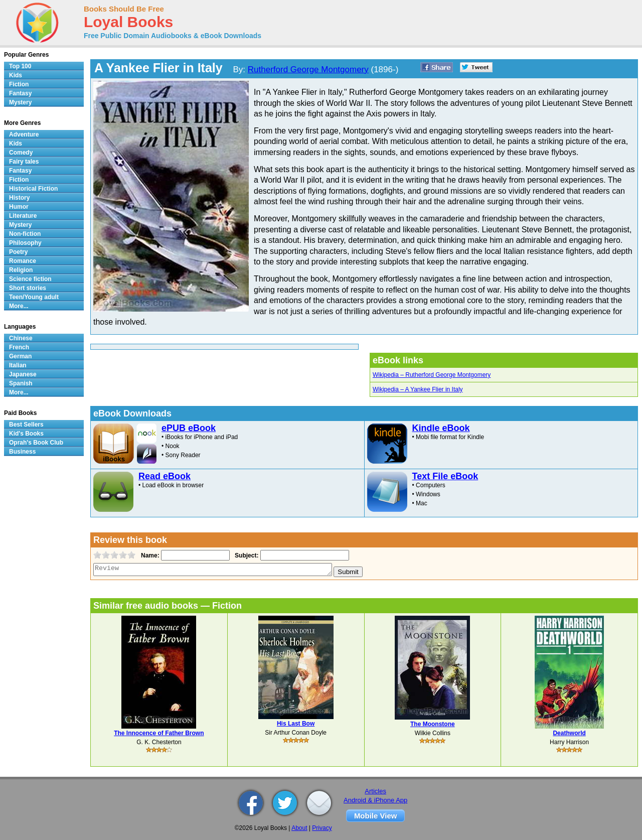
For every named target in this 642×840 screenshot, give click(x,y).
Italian (18, 365)
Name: (149, 555)
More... (19, 306)
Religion (21, 270)
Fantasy (20, 93)
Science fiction (30, 279)
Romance (23, 261)
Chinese (21, 338)
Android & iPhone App (375, 800)
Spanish (21, 383)
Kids (16, 75)
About (299, 828)
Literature (23, 216)
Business (22, 452)
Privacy (322, 828)
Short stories (28, 288)
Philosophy (25, 243)
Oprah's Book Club (36, 443)
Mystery (20, 102)
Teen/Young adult (34, 297)
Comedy (21, 153)
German (20, 356)
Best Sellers (26, 425)
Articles (375, 791)
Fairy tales (24, 162)
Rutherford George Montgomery (308, 69)
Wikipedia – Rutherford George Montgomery (432, 375)
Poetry (18, 252)
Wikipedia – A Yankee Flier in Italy (418, 389)
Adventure (24, 134)
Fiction (19, 84)
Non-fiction (25, 234)
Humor (19, 207)
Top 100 (20, 66)
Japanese (23, 374)
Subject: (246, 555)
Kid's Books (26, 434)
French (19, 347)
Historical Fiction (33, 189)
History (19, 198)
